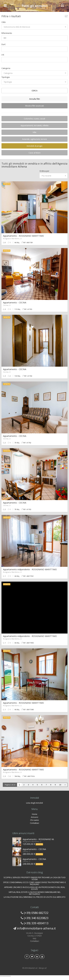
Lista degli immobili (34, 803)
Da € (3, 44)
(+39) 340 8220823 (36, 918)
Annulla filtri (35, 99)
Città (3, 22)
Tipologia (6, 77)
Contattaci (34, 823)
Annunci (34, 817)
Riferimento (7, 33)
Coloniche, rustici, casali (34, 119)
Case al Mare (35, 153)
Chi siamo (34, 820)
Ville (34, 132)
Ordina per (44, 171)
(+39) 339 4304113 (36, 923)
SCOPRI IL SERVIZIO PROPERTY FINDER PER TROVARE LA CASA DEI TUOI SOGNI (34, 878)
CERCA (34, 91)
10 (60, 785)
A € (3, 55)
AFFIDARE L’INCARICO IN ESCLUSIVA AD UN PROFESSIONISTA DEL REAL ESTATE (35, 888)
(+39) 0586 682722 (36, 913)
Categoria (6, 68)
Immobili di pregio (35, 146)
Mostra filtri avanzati (34, 106)
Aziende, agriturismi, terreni (34, 139)
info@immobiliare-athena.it (36, 928)
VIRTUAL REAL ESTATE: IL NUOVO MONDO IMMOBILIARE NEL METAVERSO (35, 893)
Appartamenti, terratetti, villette (35, 125)
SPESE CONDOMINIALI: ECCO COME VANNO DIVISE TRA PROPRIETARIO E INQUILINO (34, 883)
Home (35, 814)
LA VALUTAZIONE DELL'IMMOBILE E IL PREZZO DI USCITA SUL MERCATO (35, 897)
